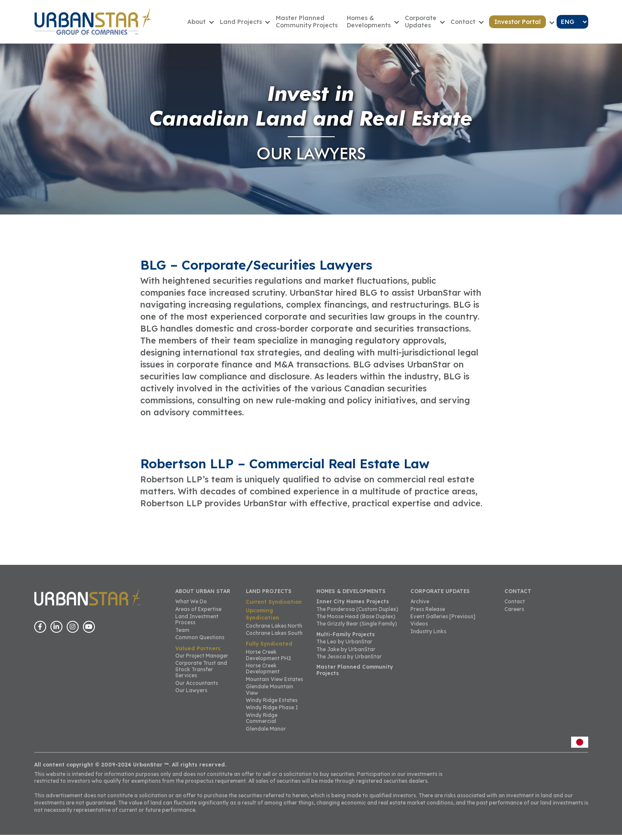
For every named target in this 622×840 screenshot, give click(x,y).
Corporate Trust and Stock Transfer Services (201, 674)
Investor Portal (519, 24)
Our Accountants (197, 688)
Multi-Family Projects (346, 639)
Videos (419, 629)
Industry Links (428, 636)
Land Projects (254, 24)
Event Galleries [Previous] (443, 621)
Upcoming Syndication (262, 619)
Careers (514, 614)
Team (182, 635)
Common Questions (200, 642)
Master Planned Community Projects (318, 24)
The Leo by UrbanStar (344, 647)
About (212, 24)
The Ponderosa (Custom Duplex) (357, 614)
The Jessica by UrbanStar (349, 662)
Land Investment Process (197, 624)
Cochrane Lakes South (274, 638)
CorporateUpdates (427, 24)
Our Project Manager (202, 661)
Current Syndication (274, 607)
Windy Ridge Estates (272, 705)
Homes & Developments (377, 24)
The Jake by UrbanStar (346, 654)
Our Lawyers (191, 695)
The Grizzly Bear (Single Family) (357, 629)
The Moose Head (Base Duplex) (356, 621)
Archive (420, 607)
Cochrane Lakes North (274, 630)
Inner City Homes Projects (353, 607)
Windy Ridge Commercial (262, 723)
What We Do (191, 607)
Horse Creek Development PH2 (268, 660)
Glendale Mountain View (270, 695)
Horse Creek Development (263, 674)
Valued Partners (198, 653)
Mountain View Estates (274, 684)
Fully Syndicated (269, 649)
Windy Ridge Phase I (272, 712)
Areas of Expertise (198, 614)
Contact (466, 24)
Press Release (428, 614)
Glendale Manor (266, 733)
